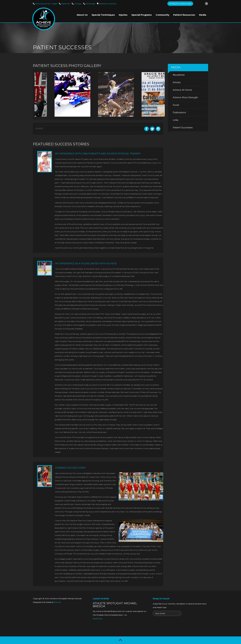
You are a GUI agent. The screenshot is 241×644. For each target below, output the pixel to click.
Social (176, 105)
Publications (179, 113)
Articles (177, 82)
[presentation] (176, 622)
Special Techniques (103, 15)
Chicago (78, 4)
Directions (108, 4)
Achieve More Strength (185, 97)
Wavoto (58, 602)
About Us (82, 15)
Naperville (65, 4)
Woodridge (90, 4)
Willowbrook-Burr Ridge (46, 4)
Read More (98, 619)
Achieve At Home (182, 90)
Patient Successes (183, 128)
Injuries (123, 15)
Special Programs (142, 15)
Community (162, 15)
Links (176, 120)
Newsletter (179, 75)
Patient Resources (184, 15)
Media (203, 15)
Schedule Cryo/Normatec (180, 4)
